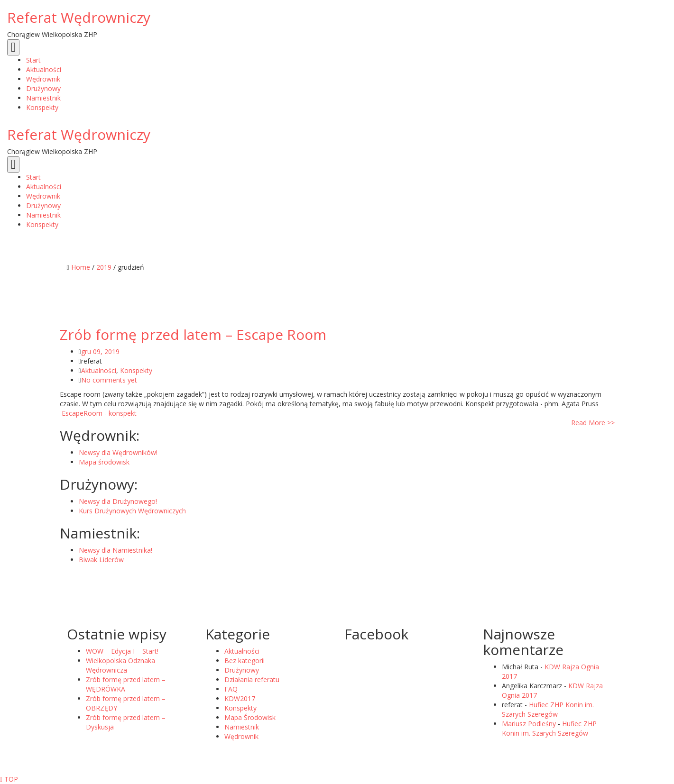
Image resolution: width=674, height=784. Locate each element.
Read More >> (593, 423)
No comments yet (109, 380)
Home (81, 267)
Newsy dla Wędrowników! (118, 452)
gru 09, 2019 (100, 351)
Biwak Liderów (101, 560)
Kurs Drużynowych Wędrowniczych (132, 511)
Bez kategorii (245, 661)
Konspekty (136, 370)
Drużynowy (242, 670)
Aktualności (99, 370)
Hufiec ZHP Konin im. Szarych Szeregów (548, 709)
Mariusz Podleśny (529, 724)
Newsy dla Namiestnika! (115, 550)
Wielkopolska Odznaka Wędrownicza (120, 665)
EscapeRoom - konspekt (98, 413)
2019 (104, 267)
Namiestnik (242, 727)
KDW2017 (240, 698)
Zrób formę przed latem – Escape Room (193, 334)
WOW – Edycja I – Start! (122, 651)
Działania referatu (252, 679)
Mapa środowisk (104, 462)
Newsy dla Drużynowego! (118, 501)
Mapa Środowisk (250, 717)
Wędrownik (241, 736)
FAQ (231, 689)
